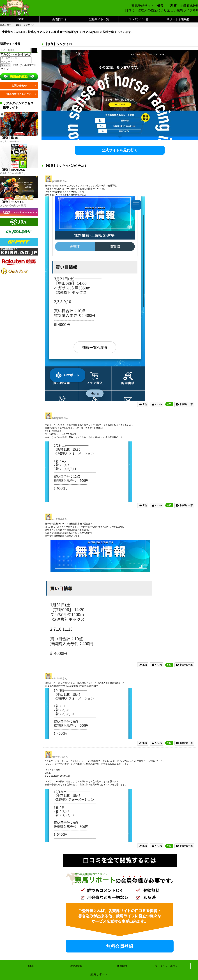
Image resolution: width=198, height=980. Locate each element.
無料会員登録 (120, 946)
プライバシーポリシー (168, 966)
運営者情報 (76, 966)
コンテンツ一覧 (139, 19)
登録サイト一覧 (99, 19)
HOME (20, 19)
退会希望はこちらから (19, 94)
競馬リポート (7, 25)
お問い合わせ (19, 86)
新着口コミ (59, 19)
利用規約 (122, 966)
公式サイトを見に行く (120, 150)
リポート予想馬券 (178, 19)
